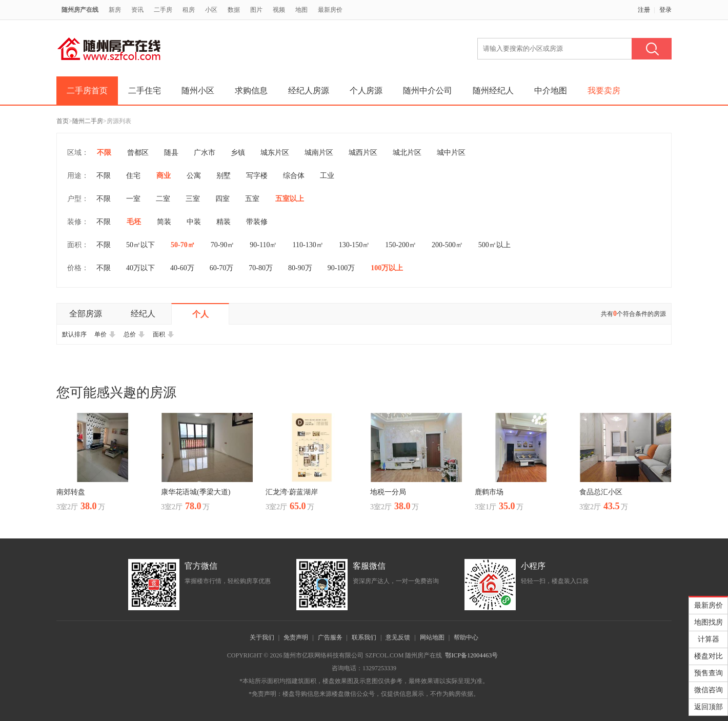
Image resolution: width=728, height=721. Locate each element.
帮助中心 (466, 637)
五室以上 (290, 199)
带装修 (257, 222)
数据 (234, 10)
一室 (133, 199)
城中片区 (451, 153)
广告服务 (330, 637)
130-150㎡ (355, 245)
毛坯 (134, 222)
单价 (105, 334)
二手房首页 (87, 91)
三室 (193, 199)
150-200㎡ (401, 245)
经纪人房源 (309, 91)
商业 (164, 176)
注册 (644, 10)
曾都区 (138, 153)
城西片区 (363, 153)
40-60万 (182, 268)
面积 (164, 334)
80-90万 (300, 268)
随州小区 (198, 91)
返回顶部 (709, 707)
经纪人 (143, 314)
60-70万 (222, 268)
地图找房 (709, 622)
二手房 (163, 10)
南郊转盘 (71, 492)
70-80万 (261, 268)
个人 (200, 314)
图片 (256, 10)
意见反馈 (398, 637)
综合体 (294, 176)
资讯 (137, 10)
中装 (194, 222)
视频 (279, 10)
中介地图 (551, 91)
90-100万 (341, 268)
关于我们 (262, 637)
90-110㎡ (263, 245)
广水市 (205, 153)
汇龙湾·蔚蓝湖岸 (292, 492)
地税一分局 (388, 492)
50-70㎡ (183, 245)
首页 (63, 121)
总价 (134, 334)
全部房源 (86, 314)
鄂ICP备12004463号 (471, 655)
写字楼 (257, 176)
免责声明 (296, 637)
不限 (104, 153)
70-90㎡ (223, 245)
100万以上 (387, 268)
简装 (164, 222)
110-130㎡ (308, 245)
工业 (327, 176)
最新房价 (330, 10)
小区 (211, 10)
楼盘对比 (709, 656)
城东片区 (275, 153)
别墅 (224, 176)
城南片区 (319, 153)
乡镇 (238, 153)
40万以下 (140, 268)
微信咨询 (709, 690)
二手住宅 (145, 91)
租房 (189, 10)
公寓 (194, 176)
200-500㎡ (447, 245)
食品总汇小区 (601, 492)
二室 (163, 199)
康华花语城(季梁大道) (196, 492)
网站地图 (432, 637)
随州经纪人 (493, 91)
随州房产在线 (80, 10)
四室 (223, 199)
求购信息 (251, 91)
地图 (301, 10)
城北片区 (407, 153)
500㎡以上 (494, 245)
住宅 (133, 176)
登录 (665, 10)
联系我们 (364, 637)
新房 (115, 10)
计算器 (709, 639)
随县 (171, 153)
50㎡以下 (140, 245)
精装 (224, 222)
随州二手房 (88, 121)
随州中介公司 (428, 91)
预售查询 (709, 673)
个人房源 (366, 91)
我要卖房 (604, 91)
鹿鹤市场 (489, 492)
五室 (252, 199)
